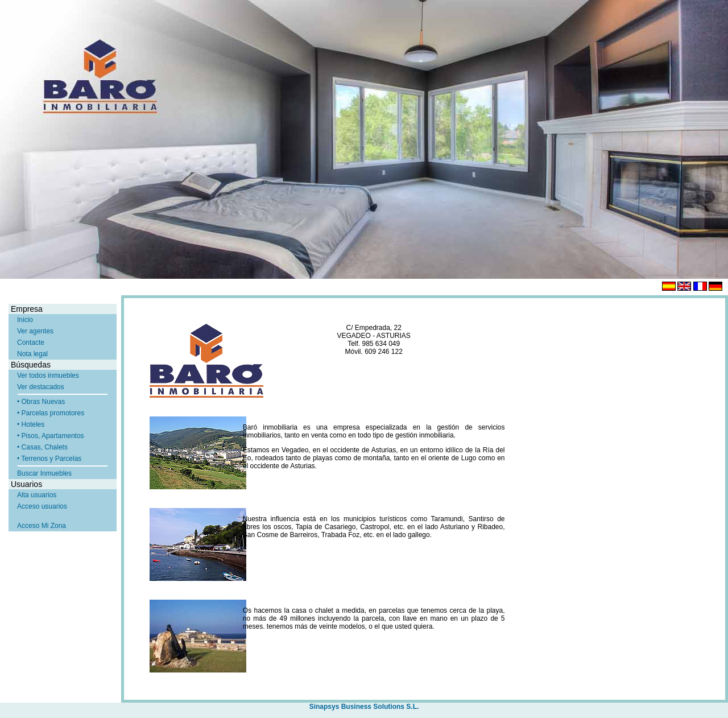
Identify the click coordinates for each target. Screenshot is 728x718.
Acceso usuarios (42, 506)
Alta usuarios (37, 495)
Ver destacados (41, 387)
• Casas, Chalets (42, 447)
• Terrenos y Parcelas (49, 459)
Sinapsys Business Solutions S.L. (364, 707)
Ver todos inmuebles (48, 375)
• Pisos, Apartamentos (51, 436)
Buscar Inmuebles (44, 473)
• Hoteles (31, 424)
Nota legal (32, 354)
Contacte (31, 343)
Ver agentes (35, 331)
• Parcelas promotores (51, 413)
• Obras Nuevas (41, 402)
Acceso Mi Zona (42, 526)
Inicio (25, 320)
